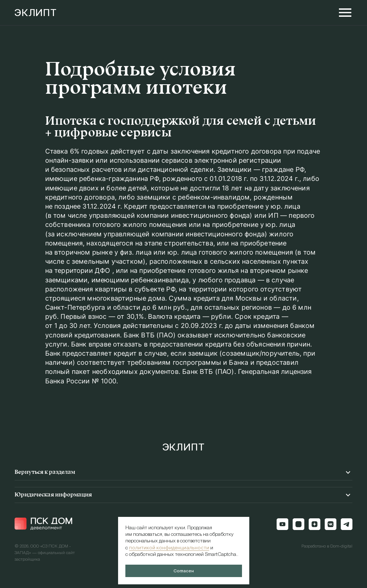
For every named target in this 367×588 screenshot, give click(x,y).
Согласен (184, 571)
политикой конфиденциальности (169, 548)
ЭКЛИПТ (36, 13)
